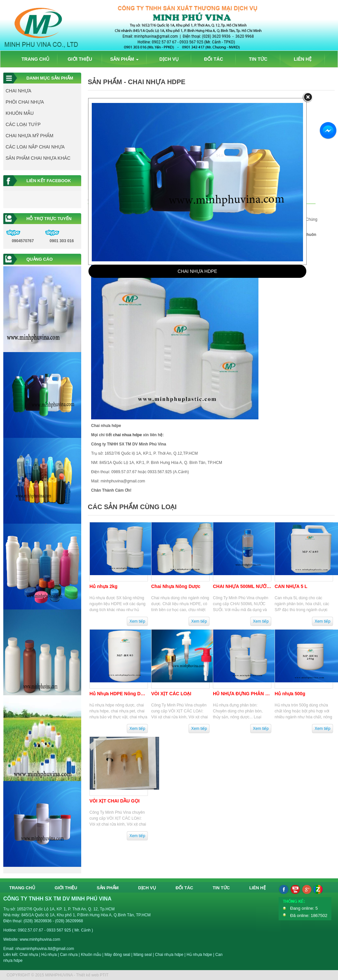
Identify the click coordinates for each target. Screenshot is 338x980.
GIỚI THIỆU (80, 59)
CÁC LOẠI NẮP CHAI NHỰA (35, 147)
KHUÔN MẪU (20, 113)
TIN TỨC (258, 59)
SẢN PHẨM (124, 59)
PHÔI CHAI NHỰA (25, 102)
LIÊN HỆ (303, 59)
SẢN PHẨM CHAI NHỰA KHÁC (38, 158)
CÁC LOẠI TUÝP (23, 124)
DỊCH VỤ (169, 59)
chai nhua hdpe (127, 435)
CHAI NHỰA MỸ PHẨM (30, 136)
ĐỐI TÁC (214, 59)
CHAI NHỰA (18, 91)
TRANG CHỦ (35, 59)
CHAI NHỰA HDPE (197, 271)
